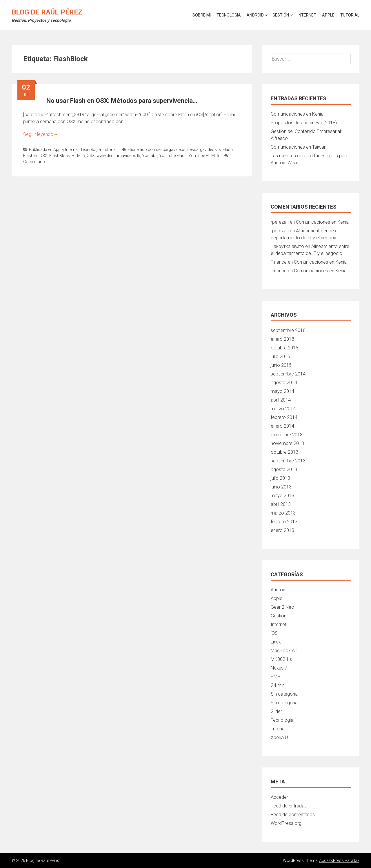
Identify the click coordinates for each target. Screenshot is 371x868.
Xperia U (279, 737)
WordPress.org (286, 823)
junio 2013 (281, 487)
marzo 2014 (283, 409)
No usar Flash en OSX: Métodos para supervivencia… (122, 101)
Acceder (279, 797)
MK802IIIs (281, 659)
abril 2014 (281, 400)
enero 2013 (282, 530)
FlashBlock (60, 156)
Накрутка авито (287, 246)
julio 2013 (280, 478)
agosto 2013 (284, 469)
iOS (274, 633)
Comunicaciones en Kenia (297, 114)
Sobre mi (202, 15)
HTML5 (78, 156)
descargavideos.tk (204, 149)
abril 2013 (281, 504)
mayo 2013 (282, 496)
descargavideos (171, 149)
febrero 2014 (284, 417)
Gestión (281, 15)
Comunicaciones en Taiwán (299, 147)
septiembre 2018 (288, 330)
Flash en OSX (35, 156)
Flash (228, 149)
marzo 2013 (283, 513)
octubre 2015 (284, 348)
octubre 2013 (284, 452)
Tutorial (350, 15)
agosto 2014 (284, 383)
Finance (279, 262)
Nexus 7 (279, 668)
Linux (276, 642)
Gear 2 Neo (282, 607)
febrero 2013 (284, 522)
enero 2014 (282, 426)
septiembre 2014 (288, 374)
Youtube (150, 156)
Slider (276, 711)
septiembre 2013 (288, 461)
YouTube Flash (173, 156)
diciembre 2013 (287, 435)
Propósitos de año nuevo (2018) (304, 123)
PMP (275, 677)
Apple (328, 15)
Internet (307, 15)
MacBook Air (284, 651)
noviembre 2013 (287, 443)
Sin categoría (284, 703)
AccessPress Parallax (339, 860)
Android (255, 15)
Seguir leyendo (41, 134)
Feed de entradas (289, 806)
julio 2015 (280, 356)
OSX (91, 156)
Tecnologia (229, 15)
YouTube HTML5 (204, 156)
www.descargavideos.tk (118, 156)
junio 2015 (281, 365)
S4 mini (278, 685)
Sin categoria (284, 694)
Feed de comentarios (293, 815)
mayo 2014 (282, 391)
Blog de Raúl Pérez (47, 12)
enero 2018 (282, 339)
